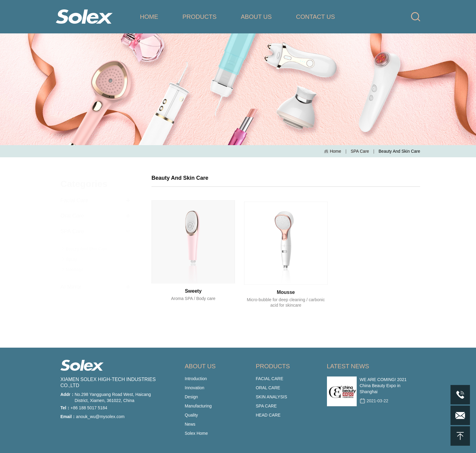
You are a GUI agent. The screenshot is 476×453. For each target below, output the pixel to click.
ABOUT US (256, 17)
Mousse (286, 299)
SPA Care (360, 151)
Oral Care (72, 211)
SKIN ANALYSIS (272, 397)
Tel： (65, 408)
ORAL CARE (268, 388)
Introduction (196, 379)
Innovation (195, 388)
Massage (72, 264)
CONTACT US (315, 17)
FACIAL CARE (270, 379)
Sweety (193, 296)
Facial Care (74, 195)
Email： (68, 417)
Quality (192, 415)
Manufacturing (198, 406)
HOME (149, 17)
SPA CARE (266, 406)
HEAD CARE (268, 415)
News (190, 424)
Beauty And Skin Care (85, 244)
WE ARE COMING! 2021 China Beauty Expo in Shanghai (383, 386)
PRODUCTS (199, 17)
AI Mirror (71, 282)
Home (332, 151)
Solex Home (196, 433)
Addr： (68, 394)
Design (192, 397)
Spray (69, 254)
